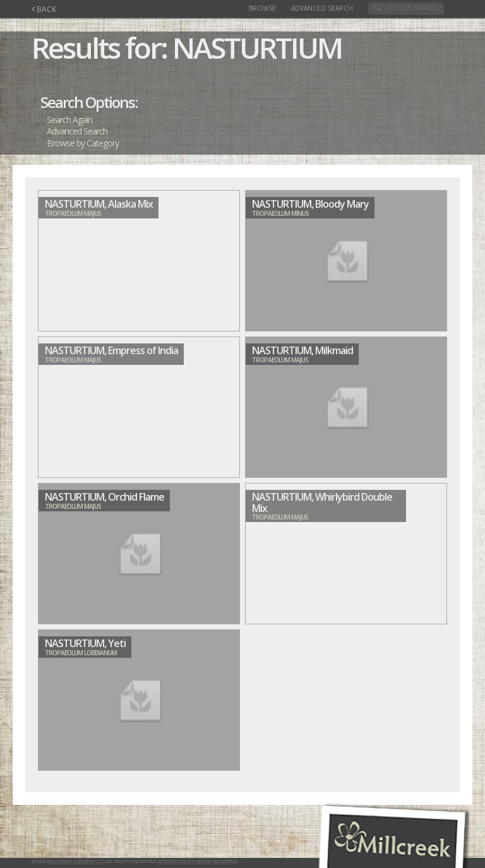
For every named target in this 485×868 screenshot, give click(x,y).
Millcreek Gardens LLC (76, 861)
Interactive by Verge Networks (198, 861)
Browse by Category (83, 143)
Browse (262, 8)
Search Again (69, 120)
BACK (44, 9)
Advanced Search (322, 8)
